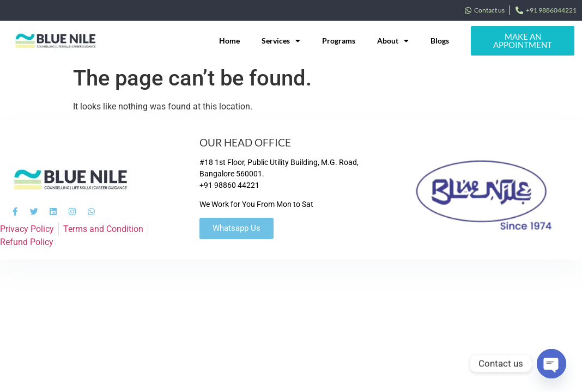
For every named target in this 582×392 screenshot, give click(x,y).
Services (281, 41)
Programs (339, 41)
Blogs (440, 41)
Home (229, 41)
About (393, 41)
